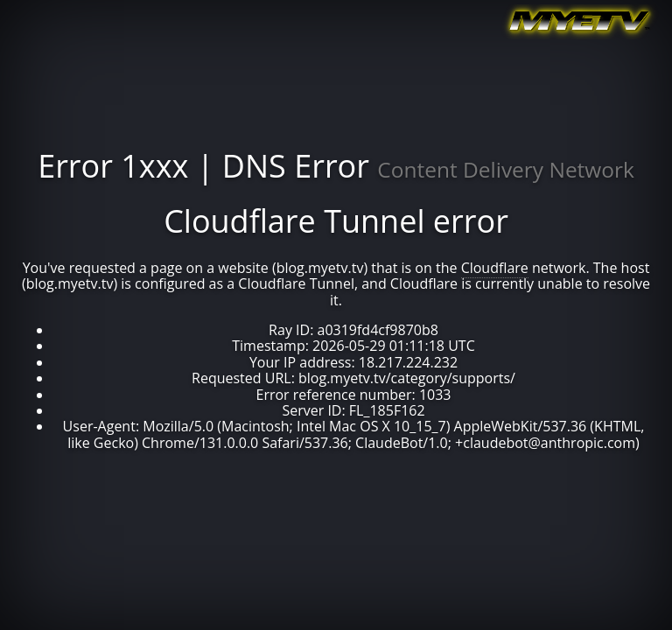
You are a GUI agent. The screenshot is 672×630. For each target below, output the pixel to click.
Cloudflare (495, 268)
